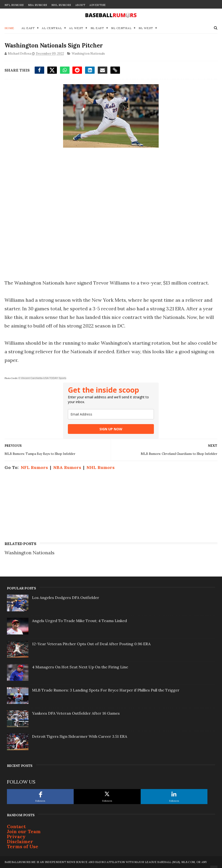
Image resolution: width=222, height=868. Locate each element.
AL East (28, 28)
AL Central (52, 28)
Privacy (16, 836)
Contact (16, 826)
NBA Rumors (38, 5)
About (80, 5)
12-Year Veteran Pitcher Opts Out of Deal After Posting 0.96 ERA (91, 644)
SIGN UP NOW (111, 429)
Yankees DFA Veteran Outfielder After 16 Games (76, 713)
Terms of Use (23, 846)
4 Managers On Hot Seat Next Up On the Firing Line (80, 667)
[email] (111, 414)
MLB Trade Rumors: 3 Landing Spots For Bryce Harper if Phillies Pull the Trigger (106, 690)
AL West (76, 28)
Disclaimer (20, 841)
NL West (146, 28)
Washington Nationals (88, 54)
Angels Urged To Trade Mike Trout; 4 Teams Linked (79, 621)
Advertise (98, 5)
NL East (97, 28)
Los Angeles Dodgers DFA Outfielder (66, 598)
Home (9, 28)
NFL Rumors (14, 5)
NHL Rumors (61, 5)
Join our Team (24, 831)
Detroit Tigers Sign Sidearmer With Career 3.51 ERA (80, 736)
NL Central (121, 28)
